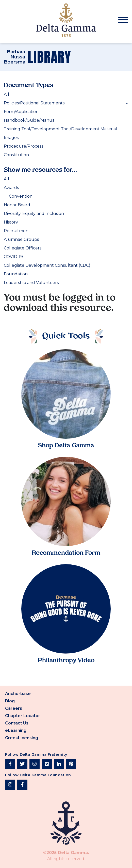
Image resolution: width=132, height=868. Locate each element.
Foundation (16, 274)
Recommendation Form (66, 553)
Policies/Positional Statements (66, 103)
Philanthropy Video (66, 661)
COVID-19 (13, 257)
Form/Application (21, 112)
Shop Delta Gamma (66, 446)
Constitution (16, 155)
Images (11, 138)
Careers (14, 708)
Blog (10, 701)
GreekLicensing (22, 738)
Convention (21, 196)
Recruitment (17, 231)
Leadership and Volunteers (31, 283)
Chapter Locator (23, 716)
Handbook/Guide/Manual (30, 120)
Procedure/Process (23, 146)
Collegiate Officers (23, 248)
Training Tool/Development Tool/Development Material (60, 129)
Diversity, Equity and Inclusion (34, 214)
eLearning (16, 730)
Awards (11, 188)
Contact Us (17, 723)
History (11, 222)
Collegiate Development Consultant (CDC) (47, 265)
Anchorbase (18, 694)
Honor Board (17, 205)
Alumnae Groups (21, 239)
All (6, 94)
